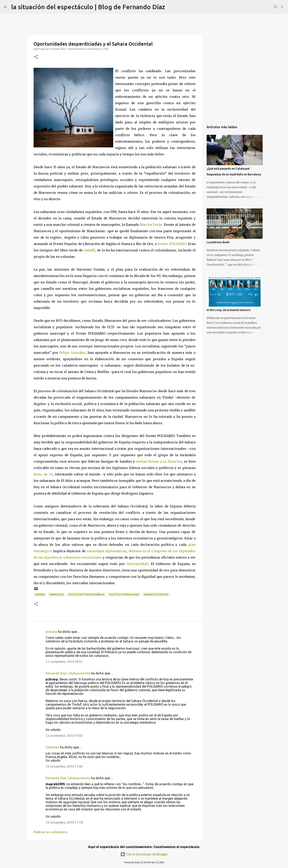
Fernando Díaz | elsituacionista (68, 673)
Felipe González (72, 353)
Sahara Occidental (156, 594)
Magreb (40, 594)
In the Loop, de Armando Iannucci (229, 310)
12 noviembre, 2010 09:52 (64, 662)
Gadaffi (89, 250)
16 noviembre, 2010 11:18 (64, 822)
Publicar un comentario (50, 832)
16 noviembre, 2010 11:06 (64, 766)
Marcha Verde (151, 225)
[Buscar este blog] (264, 7)
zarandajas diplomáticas (107, 551)
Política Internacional (124, 594)
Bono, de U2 (43, 474)
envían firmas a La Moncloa (159, 461)
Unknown (52, 747)
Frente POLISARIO (172, 244)
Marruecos (57, 594)
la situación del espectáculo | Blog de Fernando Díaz (88, 7)
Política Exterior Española (86, 594)
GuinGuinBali (137, 564)
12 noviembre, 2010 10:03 (64, 736)
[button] (36, 57)
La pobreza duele (218, 242)
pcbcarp (51, 632)
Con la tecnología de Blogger (144, 854)
